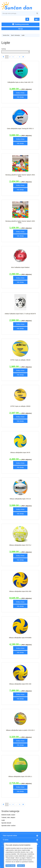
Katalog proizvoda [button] (20, 24)
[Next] (23, 57)
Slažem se (21, 866)
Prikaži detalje (10, 866)
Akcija (20, 29)
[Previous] (3, 57)
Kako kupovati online (10, 836)
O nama (6, 840)
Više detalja (20, 97)
